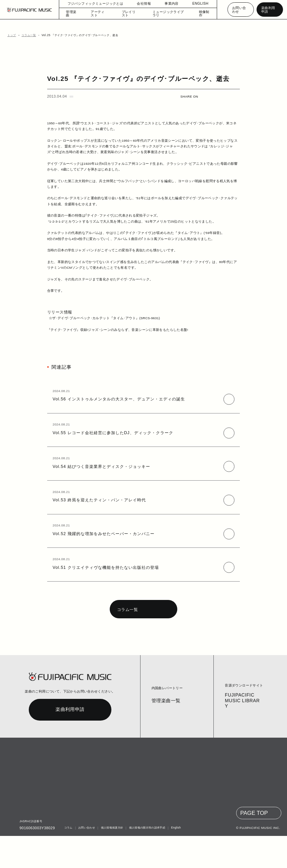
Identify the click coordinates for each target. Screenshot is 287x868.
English (175, 860)
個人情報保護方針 (111, 860)
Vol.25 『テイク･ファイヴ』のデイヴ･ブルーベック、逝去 (73, 35)
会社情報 (140, 4)
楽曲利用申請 (269, 10)
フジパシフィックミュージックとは (95, 4)
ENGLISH (197, 4)
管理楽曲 (73, 14)
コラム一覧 (27, 35)
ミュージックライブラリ (166, 14)
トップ (11, 35)
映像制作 (201, 14)
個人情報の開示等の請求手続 (146, 860)
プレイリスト (130, 14)
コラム (67, 860)
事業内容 (168, 4)
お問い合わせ (239, 10)
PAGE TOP (255, 845)
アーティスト (101, 14)
